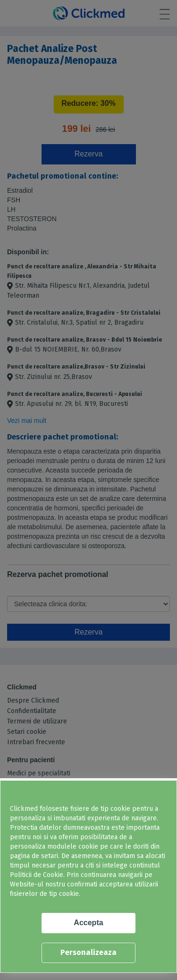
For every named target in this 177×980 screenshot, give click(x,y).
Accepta (88, 923)
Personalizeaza (88, 952)
